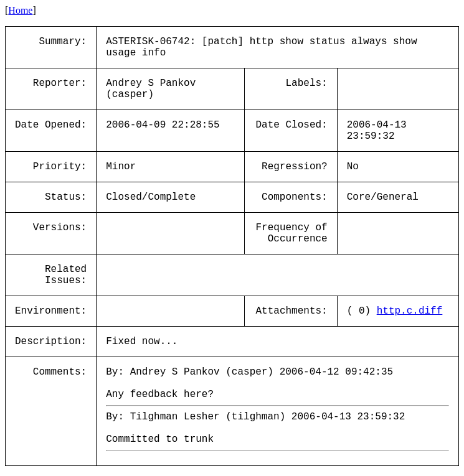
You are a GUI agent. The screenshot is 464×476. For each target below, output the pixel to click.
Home (20, 10)
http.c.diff (410, 311)
